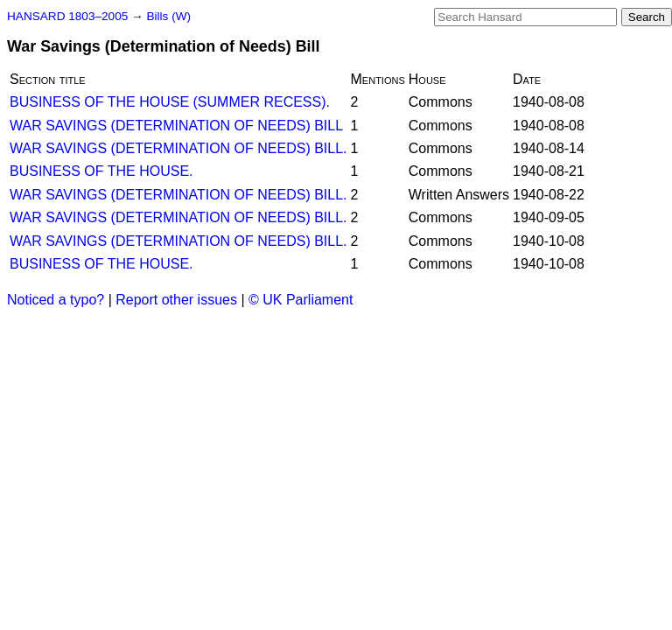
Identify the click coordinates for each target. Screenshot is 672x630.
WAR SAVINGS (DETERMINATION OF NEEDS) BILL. (178, 148)
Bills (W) (168, 16)
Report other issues (176, 300)
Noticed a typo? (56, 300)
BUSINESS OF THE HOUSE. (101, 171)
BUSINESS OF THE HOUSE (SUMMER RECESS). (170, 102)
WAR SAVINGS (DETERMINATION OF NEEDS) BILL (176, 126)
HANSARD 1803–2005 (67, 16)
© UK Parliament (301, 300)
